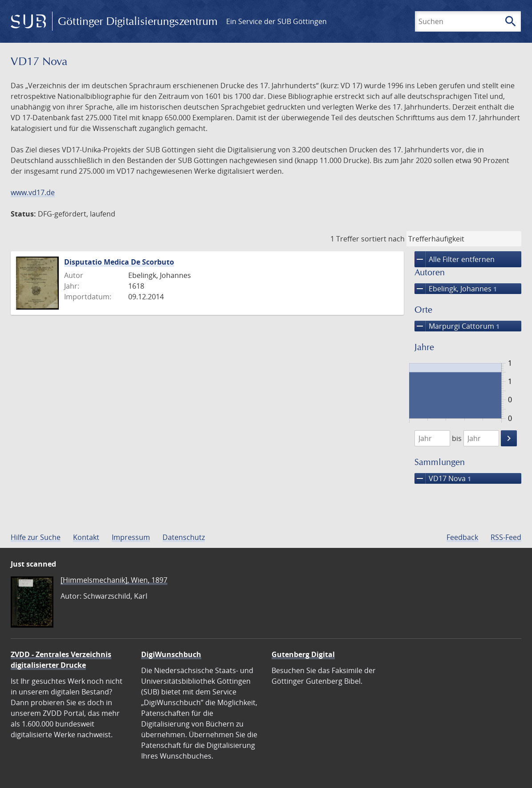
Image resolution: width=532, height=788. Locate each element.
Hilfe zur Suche (36, 537)
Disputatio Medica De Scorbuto (119, 262)
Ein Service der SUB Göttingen (276, 21)
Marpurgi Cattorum (457, 326)
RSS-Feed (506, 537)
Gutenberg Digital (303, 654)
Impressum (131, 537)
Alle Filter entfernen (455, 259)
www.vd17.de (33, 192)
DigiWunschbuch (171, 654)
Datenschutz (184, 537)
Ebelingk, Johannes (456, 289)
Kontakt (86, 537)
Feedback (462, 537)
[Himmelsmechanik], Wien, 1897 (114, 580)
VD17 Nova (443, 478)
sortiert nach (383, 239)
